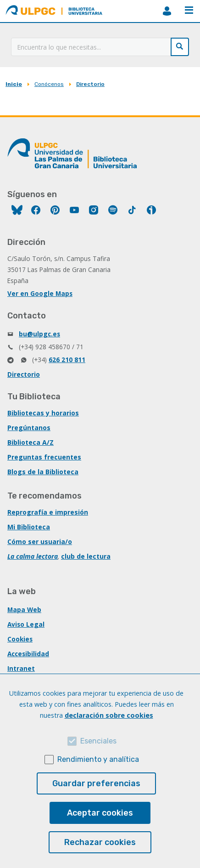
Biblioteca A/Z (31, 442)
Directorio (90, 84)
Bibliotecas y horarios (43, 413)
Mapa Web (24, 610)
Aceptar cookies (100, 813)
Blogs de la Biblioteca (43, 472)
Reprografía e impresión (48, 512)
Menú (189, 10)
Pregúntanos (29, 428)
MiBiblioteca (167, 11)
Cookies (20, 639)
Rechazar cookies (100, 842)
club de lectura (86, 556)
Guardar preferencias (96, 783)
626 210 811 (67, 360)
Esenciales (98, 741)
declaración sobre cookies (109, 715)
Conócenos (49, 84)
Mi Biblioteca (29, 527)
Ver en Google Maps (40, 293)
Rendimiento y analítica (98, 759)
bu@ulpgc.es (39, 334)
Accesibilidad (28, 654)
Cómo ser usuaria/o (40, 542)
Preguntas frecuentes (44, 457)
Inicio (14, 84)
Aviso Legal (26, 624)
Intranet (21, 668)
